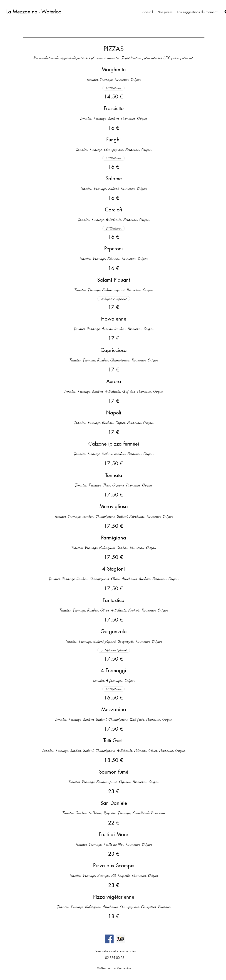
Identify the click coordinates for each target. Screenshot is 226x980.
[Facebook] (109, 939)
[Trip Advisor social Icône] (120, 939)
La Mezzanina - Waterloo (34, 12)
